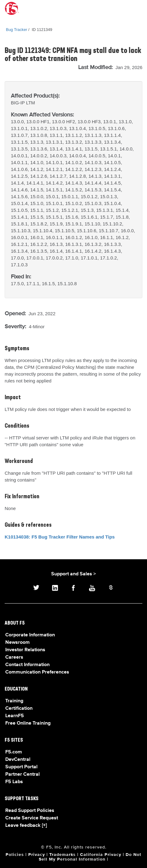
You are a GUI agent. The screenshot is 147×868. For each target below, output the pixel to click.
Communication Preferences (37, 672)
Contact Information (27, 665)
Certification (19, 709)
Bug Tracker (17, 30)
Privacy (37, 855)
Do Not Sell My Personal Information (90, 857)
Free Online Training (28, 723)
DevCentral (18, 760)
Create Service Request (32, 818)
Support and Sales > (73, 574)
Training (14, 701)
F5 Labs (14, 782)
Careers (14, 657)
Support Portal (21, 767)
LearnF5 (15, 716)
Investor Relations (25, 650)
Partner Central (22, 774)
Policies (15, 855)
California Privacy (101, 855)
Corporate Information (30, 635)
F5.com (14, 752)
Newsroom (18, 643)
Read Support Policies (30, 811)
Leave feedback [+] (26, 826)
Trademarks (62, 855)
